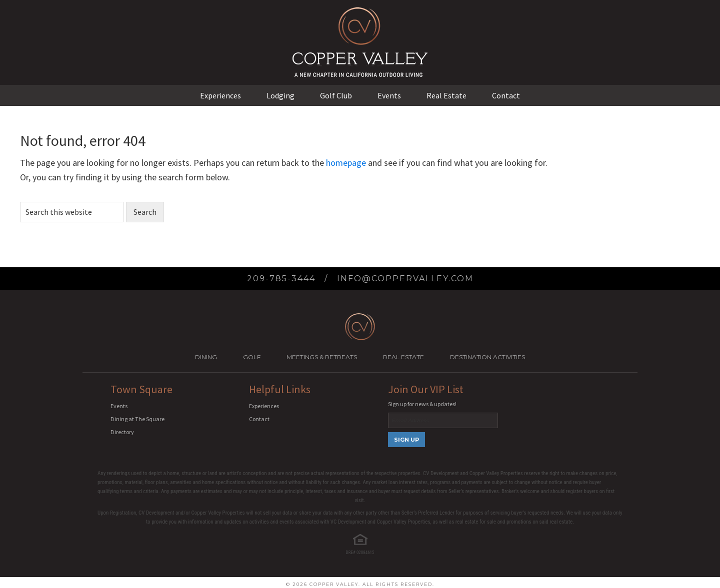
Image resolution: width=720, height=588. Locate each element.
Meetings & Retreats (322, 357)
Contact (259, 419)
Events (119, 406)
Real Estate (403, 357)
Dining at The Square (137, 419)
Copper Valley (360, 25)
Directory (122, 432)
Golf (252, 357)
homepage (346, 163)
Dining (206, 357)
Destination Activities (487, 357)
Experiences (264, 406)
